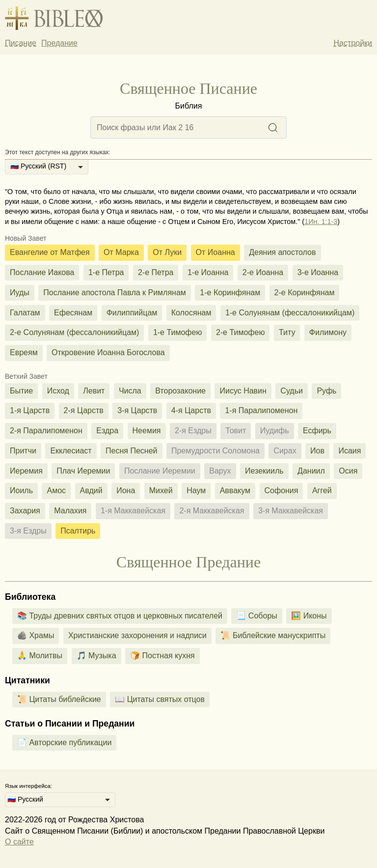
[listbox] (47, 167)
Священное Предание (188, 562)
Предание (59, 43)
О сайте (19, 842)
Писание (21, 43)
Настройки (353, 43)
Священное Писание (188, 88)
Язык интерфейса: (28, 786)
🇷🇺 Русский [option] (25, 799)
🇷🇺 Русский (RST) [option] (38, 166)
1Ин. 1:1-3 (321, 222)
